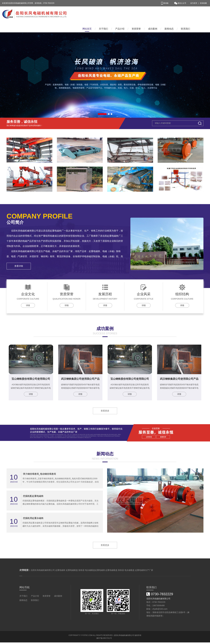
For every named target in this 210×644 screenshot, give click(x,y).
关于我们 (103, 14)
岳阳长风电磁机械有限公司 (124, 637)
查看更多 (105, 412)
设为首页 (194, 3)
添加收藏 (203, 3)
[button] (102, 103)
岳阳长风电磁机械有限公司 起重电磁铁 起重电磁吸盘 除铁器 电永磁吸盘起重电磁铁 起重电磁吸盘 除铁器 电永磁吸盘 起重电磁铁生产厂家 (92, 572)
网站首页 (87, 14)
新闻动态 (169, 14)
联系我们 (185, 14)
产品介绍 (120, 14)
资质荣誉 (136, 14)
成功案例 (153, 14)
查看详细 (20, 266)
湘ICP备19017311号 (104, 640)
